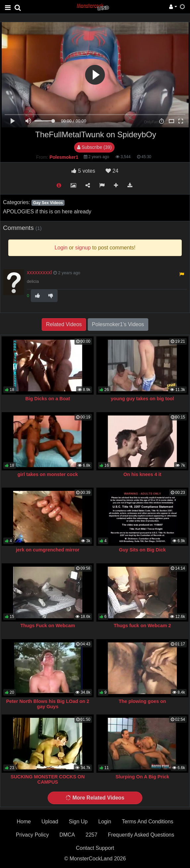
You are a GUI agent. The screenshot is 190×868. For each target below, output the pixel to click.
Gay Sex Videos (48, 203)
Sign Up (78, 822)
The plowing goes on (142, 701)
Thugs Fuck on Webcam (47, 626)
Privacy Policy (32, 835)
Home (24, 822)
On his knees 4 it (142, 474)
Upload (50, 822)
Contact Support (95, 848)
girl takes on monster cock (48, 474)
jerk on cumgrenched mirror (48, 550)
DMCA (67, 835)
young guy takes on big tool (142, 399)
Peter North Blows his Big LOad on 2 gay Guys (47, 704)
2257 (91, 835)
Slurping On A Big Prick (142, 777)
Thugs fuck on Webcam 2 (142, 626)
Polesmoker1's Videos (118, 324)
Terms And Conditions (148, 822)
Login (105, 822)
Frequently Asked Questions (141, 835)
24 (112, 171)
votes (83, 171)
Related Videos (64, 324)
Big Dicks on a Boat (47, 399)
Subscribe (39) (95, 147)
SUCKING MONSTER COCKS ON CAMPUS (48, 779)
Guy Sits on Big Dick (142, 550)
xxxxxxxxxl (39, 272)
